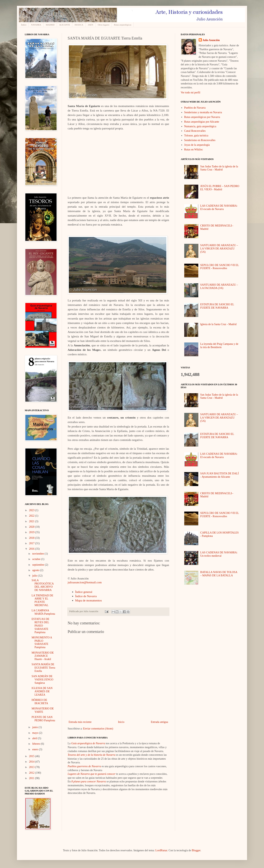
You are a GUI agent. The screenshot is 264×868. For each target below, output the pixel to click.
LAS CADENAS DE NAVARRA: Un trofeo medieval (219, 554)
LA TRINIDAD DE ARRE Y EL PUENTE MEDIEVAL (42, 600)
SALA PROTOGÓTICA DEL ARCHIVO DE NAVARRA (43, 585)
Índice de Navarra (86, 596)
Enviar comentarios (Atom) (98, 729)
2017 (32, 543)
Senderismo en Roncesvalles (200, 140)
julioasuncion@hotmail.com (85, 582)
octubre (37, 559)
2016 (32, 549)
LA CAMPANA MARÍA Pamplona (43, 612)
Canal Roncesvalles (195, 131)
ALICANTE (65, 25)
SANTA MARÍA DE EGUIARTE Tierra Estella (43, 668)
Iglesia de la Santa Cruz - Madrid (218, 324)
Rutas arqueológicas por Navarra (202, 117)
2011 (32, 778)
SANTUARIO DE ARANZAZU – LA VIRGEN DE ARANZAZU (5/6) (219, 249)
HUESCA (79, 25)
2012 (32, 773)
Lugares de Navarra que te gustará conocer (92, 774)
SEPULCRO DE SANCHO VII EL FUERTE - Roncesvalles (220, 267)
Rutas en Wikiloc (194, 150)
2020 (32, 527)
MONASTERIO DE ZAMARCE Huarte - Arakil (43, 656)
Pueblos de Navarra (195, 108)
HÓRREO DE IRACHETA (40, 702)
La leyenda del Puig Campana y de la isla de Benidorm (219, 346)
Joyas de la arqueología (197, 145)
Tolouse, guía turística (196, 136)
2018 (32, 538)
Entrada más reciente (80, 722)
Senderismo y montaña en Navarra (203, 112)
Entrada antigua (159, 722)
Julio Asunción (211, 40)
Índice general (84, 592)
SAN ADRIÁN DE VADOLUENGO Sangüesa (42, 680)
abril (35, 738)
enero (36, 749)
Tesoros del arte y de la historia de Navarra (92, 755)
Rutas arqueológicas (123, 25)
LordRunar (161, 850)
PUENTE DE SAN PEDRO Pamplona (43, 719)
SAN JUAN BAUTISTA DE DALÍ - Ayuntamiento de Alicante (219, 475)
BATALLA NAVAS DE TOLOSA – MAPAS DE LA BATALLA (219, 574)
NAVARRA (36, 25)
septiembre (39, 565)
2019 (32, 532)
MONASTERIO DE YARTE (43, 710)
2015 (32, 756)
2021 (32, 521)
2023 (32, 510)
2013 (32, 767)
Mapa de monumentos (89, 600)
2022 (32, 516)
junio (35, 727)
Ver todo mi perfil (190, 93)
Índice (24, 25)
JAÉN (91, 25)
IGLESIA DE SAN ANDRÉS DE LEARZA (42, 691)
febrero (36, 744)
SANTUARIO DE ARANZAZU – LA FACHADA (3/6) (219, 286)
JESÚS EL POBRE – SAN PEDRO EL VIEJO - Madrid (220, 188)
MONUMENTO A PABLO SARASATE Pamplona (42, 642)
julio (35, 576)
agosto (36, 570)
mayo (36, 733)
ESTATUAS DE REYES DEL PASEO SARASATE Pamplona (40, 626)
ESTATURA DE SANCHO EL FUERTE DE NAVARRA (217, 306)
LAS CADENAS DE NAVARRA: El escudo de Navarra (219, 207)
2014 (32, 762)
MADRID (50, 25)
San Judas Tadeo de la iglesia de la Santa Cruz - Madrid (219, 168)
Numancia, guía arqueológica (200, 126)
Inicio (121, 722)
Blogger (196, 850)
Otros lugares (104, 25)
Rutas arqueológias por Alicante (202, 122)
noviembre (38, 554)
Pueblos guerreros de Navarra (84, 766)
